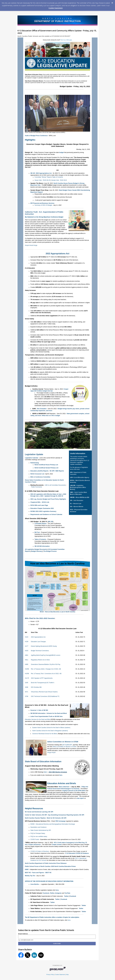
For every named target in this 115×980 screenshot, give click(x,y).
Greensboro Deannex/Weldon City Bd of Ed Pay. (46, 664)
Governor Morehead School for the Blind (45, 734)
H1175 (27, 678)
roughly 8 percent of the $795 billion (74, 791)
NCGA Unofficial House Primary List (46, 465)
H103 (27, 637)
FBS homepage (60, 821)
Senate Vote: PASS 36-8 (59, 180)
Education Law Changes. (38, 642)
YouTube (67, 893)
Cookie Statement (56, 8)
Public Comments (37, 487)
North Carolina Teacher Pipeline (35, 818)
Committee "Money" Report (43, 177)
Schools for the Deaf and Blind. (57, 713)
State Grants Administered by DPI (41, 830)
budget (62, 152)
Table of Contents (58, 177)
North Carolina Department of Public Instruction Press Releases (46, 863)
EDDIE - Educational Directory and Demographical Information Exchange (53, 824)
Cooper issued (57, 845)
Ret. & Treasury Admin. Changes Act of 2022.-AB (46, 669)
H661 (27, 655)
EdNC (27, 869)
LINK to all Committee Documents (55, 485)
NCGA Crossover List (37, 474)
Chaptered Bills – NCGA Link (40, 502)
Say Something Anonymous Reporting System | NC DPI (66, 815)
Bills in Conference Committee (40, 477)
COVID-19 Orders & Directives (40, 851)
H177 (27, 646)
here (45, 772)
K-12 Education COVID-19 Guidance (77, 853)
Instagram (58, 893)
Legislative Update (34, 454)
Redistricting (35, 463)
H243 (27, 651)
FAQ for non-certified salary (39, 836)
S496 (27, 687)
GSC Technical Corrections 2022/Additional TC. (45, 696)
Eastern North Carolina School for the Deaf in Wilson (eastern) (51, 728)
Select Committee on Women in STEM (63, 742)
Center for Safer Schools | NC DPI (36, 815)
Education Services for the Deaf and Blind (38, 719)
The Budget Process (50, 551)
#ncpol (27, 245)
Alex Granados (42, 409)
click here (77, 469)
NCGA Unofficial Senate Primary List (46, 468)
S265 (27, 683)
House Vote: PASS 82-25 (42, 180)
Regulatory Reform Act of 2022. (40, 660)
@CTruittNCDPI (67, 745)
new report (80, 798)
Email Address (23, 934)
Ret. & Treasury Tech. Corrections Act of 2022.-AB (46, 674)
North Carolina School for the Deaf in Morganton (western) (50, 731)
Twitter (52, 893)
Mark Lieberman (64, 787)
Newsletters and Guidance (38, 827)
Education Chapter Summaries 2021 (42, 508)
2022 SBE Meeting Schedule (58, 772)
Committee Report (40, 524)
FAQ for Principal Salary (38, 833)
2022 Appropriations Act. (44, 173)
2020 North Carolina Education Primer (63, 866)
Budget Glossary (37, 551)
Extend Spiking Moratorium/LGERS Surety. (44, 646)
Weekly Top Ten (30, 876)
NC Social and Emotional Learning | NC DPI (39, 812)
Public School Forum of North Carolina (38, 866)
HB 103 (33, 173)
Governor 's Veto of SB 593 (39, 710)
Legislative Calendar (32, 458)
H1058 (27, 674)
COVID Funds (35, 839)
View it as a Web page (66, 40)
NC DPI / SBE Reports (57, 471)
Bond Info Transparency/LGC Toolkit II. (43, 683)
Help (67, 974)
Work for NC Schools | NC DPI (57, 818)
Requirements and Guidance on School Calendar (46, 514)
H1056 (27, 669)
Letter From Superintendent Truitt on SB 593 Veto (46, 716)
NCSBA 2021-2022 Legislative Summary (43, 511)
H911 (27, 660)
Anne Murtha (35, 884)
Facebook (46, 893)
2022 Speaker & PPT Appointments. (42, 678)
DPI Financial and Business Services (42, 203)
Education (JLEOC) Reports (39, 471)
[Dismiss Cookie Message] (112, 2)
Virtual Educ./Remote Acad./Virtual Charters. (44, 692)
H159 (27, 642)
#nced (31, 245)
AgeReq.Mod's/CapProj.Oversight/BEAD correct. (46, 655)
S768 (27, 696)
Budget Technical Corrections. (40, 651)
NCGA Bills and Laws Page (39, 505)
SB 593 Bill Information (38, 713)
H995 (27, 664)
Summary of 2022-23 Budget (43, 205)
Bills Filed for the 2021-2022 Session (40, 618)
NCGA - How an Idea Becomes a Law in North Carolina (57, 612)
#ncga (35, 245)
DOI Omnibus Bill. (36, 687)
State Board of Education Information (43, 762)
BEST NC (28, 873)
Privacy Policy (50, 974)
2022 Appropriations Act (58, 254)
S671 (27, 692)
